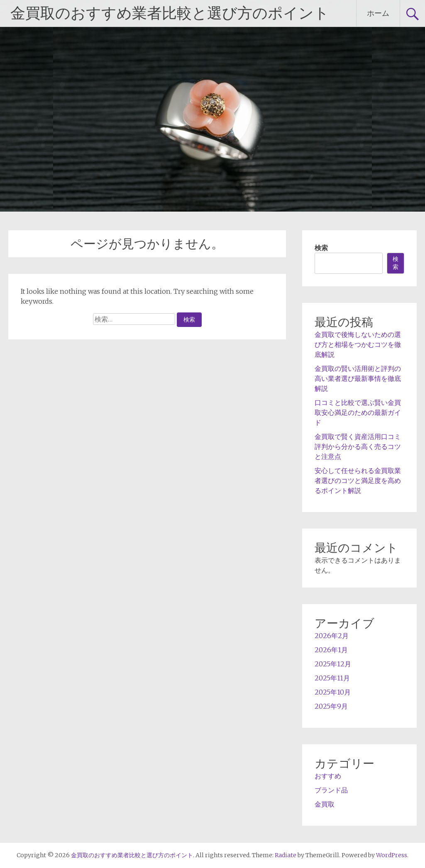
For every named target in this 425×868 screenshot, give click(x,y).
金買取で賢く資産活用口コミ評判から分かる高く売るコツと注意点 (358, 446)
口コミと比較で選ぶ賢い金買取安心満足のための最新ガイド (358, 412)
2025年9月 (331, 706)
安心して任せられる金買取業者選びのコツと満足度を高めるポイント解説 (358, 480)
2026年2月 (332, 636)
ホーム (378, 13)
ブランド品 (331, 790)
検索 (321, 248)
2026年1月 (331, 650)
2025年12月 (333, 664)
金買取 (325, 804)
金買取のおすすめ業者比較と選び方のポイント (170, 13)
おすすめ (328, 776)
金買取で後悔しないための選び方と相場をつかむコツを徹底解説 (358, 344)
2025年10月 (333, 692)
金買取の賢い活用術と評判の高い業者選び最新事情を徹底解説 (358, 378)
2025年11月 (332, 678)
